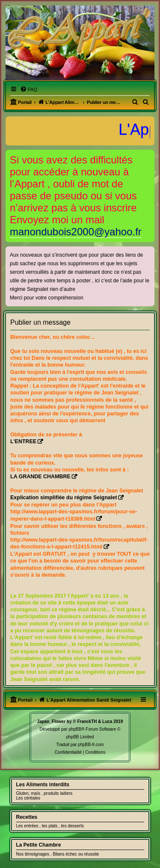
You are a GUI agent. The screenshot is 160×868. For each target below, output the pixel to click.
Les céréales (28, 798)
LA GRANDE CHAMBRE (40, 477)
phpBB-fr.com (91, 745)
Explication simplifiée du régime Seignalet (64, 498)
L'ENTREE (23, 441)
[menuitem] (29, 89)
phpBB (75, 729)
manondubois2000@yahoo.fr (76, 232)
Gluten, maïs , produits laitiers (44, 793)
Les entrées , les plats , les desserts (50, 826)
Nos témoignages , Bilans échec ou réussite (58, 854)
